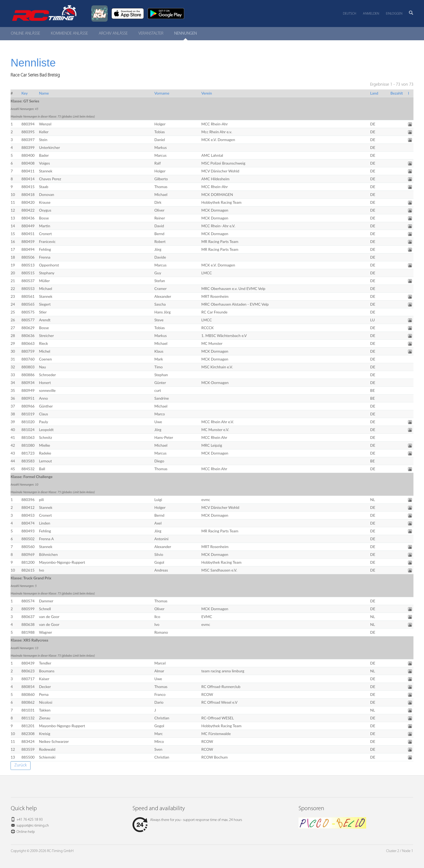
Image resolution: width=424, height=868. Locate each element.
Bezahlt (397, 93)
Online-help (26, 832)
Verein (207, 93)
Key (24, 93)
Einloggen (394, 14)
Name (44, 93)
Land (374, 93)
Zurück (21, 765)
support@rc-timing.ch (33, 826)
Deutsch (350, 14)
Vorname (162, 93)
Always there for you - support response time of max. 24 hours (187, 820)
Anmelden (371, 14)
